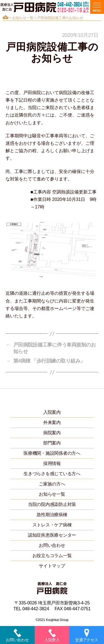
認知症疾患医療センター (52, 535)
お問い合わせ (52, 545)
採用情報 (52, 463)
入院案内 (52, 412)
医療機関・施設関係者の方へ (52, 453)
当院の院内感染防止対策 (52, 504)
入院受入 (52, 635)
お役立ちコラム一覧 (52, 556)
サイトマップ (52, 566)
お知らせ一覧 (23, 18)
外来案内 (52, 422)
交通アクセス (87, 635)
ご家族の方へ (52, 484)
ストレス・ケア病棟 (52, 525)
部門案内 (52, 443)
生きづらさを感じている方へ (52, 474)
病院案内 (52, 433)
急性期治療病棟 (52, 515)
